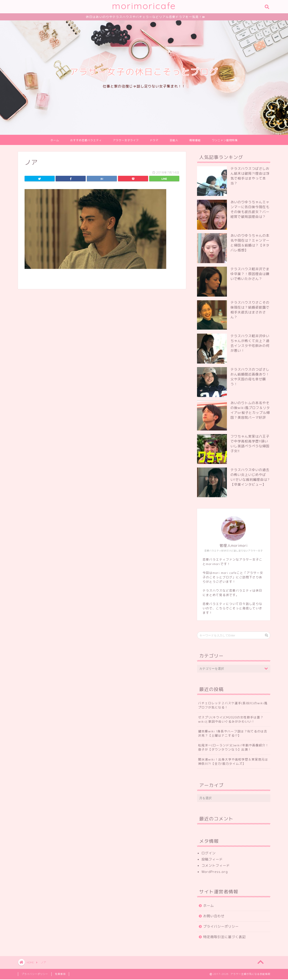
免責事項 (60, 975)
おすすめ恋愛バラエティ (86, 141)
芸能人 (174, 141)
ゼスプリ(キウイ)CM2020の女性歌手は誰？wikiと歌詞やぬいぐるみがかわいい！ (231, 720)
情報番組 (195, 141)
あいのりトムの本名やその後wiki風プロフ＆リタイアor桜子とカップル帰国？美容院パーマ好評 (250, 411)
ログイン (209, 854)
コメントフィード (216, 866)
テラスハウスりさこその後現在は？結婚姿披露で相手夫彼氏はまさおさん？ (250, 310)
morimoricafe (144, 6)
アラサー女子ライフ (126, 141)
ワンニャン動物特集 (225, 141)
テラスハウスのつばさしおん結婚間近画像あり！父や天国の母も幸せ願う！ (250, 377)
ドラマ (154, 141)
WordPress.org (215, 872)
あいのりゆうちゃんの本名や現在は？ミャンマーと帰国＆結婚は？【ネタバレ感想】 (250, 244)
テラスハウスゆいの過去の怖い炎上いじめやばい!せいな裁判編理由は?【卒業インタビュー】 (250, 478)
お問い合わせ (214, 917)
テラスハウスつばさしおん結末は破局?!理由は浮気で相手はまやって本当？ (250, 177)
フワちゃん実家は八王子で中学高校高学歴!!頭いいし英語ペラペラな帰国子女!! (250, 444)
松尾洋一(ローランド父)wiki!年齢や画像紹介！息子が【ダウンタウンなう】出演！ (233, 748)
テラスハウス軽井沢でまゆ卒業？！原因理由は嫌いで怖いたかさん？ (250, 275)
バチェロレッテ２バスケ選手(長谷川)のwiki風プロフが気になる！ (233, 706)
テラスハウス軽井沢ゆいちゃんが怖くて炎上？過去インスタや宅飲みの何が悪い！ (250, 344)
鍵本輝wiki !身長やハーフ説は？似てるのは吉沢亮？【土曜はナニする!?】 (233, 734)
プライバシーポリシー (221, 927)
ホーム (55, 141)
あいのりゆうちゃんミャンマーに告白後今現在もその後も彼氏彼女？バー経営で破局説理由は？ (250, 210)
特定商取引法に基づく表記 (224, 938)
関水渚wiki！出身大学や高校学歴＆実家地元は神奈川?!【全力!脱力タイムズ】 (233, 762)
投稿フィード (212, 860)
